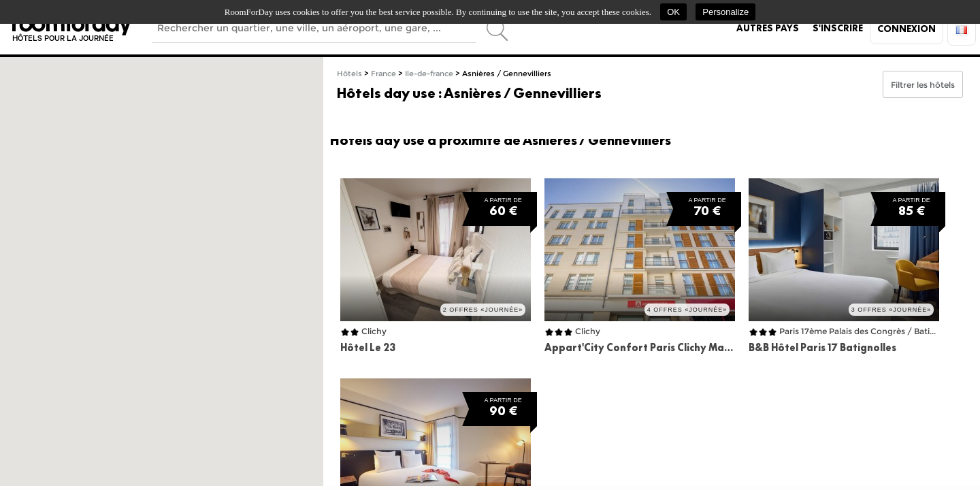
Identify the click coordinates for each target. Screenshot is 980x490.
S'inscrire (838, 28)
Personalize (725, 12)
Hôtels (349, 74)
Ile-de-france (429, 74)
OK (673, 12)
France (383, 74)
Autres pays (768, 28)
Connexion (906, 29)
